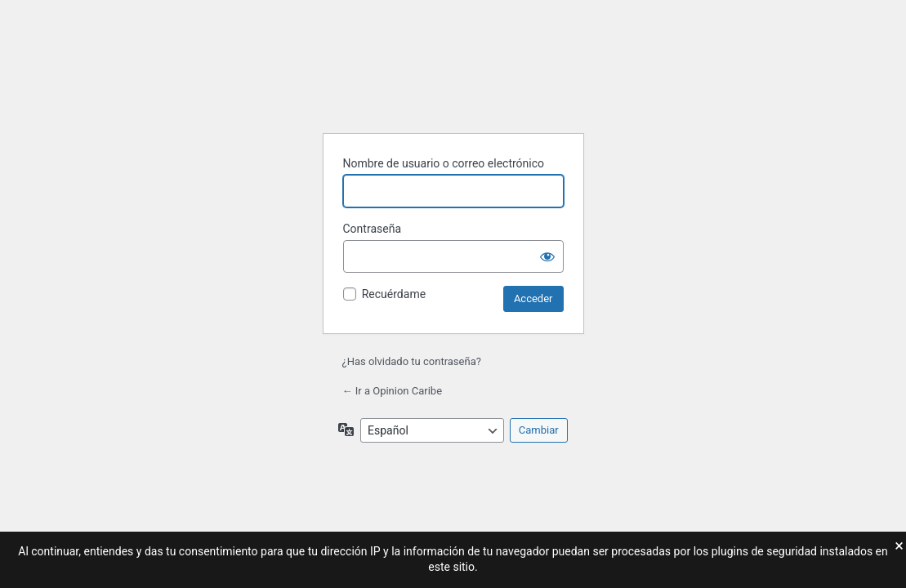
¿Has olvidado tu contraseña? (412, 361)
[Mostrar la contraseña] (547, 256)
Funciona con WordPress (453, 79)
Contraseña (373, 229)
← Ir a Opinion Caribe (393, 391)
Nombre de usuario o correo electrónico (444, 163)
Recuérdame (394, 294)
